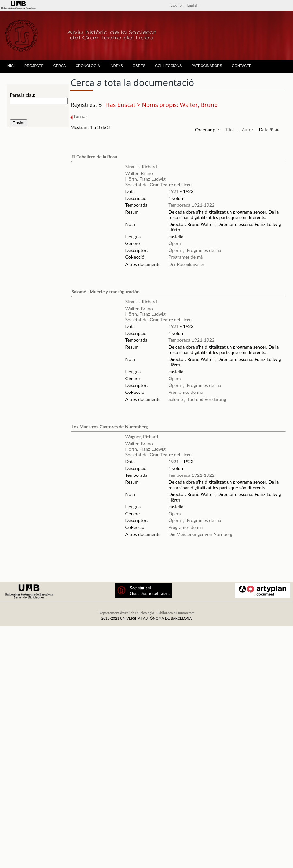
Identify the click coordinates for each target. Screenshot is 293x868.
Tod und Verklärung (207, 399)
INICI (11, 66)
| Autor (245, 129)
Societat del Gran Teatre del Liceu (159, 184)
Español (176, 5)
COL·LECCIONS (168, 66)
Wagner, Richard (142, 437)
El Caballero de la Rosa (94, 156)
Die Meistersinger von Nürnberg (200, 534)
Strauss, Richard (141, 166)
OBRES (139, 66)
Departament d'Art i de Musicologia (126, 613)
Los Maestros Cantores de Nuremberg (110, 427)
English (193, 5)
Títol (229, 129)
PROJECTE (34, 66)
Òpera (174, 243)
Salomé (176, 399)
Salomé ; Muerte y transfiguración (105, 291)
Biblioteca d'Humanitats (176, 613)
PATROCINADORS (207, 66)
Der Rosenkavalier (186, 264)
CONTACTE (242, 66)
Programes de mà (204, 250)
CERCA (60, 66)
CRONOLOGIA (88, 66)
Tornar (79, 116)
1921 (174, 191)
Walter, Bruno (139, 173)
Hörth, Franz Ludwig (146, 179)
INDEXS (116, 66)
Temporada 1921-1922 (191, 205)
